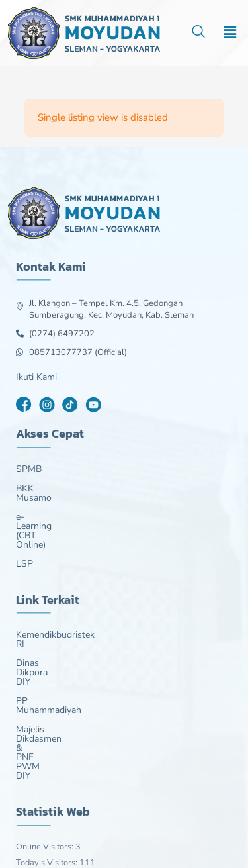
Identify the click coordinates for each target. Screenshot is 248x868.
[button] (230, 32)
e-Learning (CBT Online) (65, 508)
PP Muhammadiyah (56, 636)
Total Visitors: (43, 789)
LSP (24, 527)
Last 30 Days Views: (56, 773)
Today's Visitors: (48, 742)
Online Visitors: (46, 726)
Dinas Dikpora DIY (53, 617)
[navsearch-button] (198, 33)
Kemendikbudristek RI (61, 598)
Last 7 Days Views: (53, 757)
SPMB (29, 469)
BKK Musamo (44, 489)
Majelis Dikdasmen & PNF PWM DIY (91, 655)
